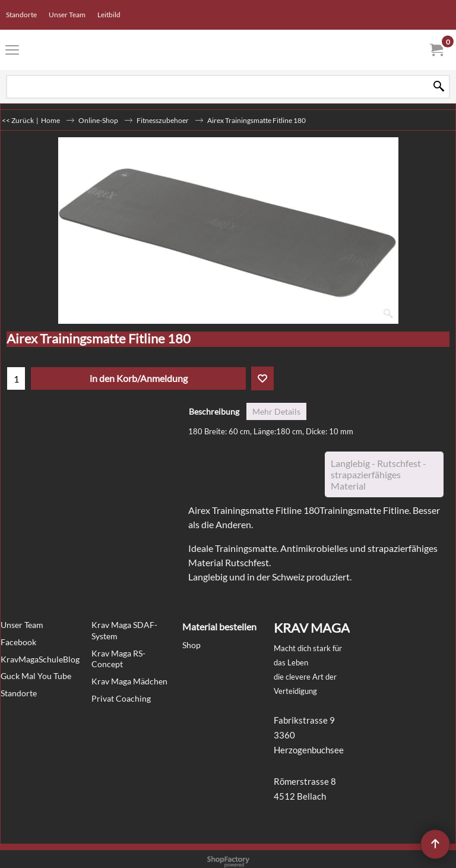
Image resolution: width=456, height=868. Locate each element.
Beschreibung (214, 411)
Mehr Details (276, 411)
